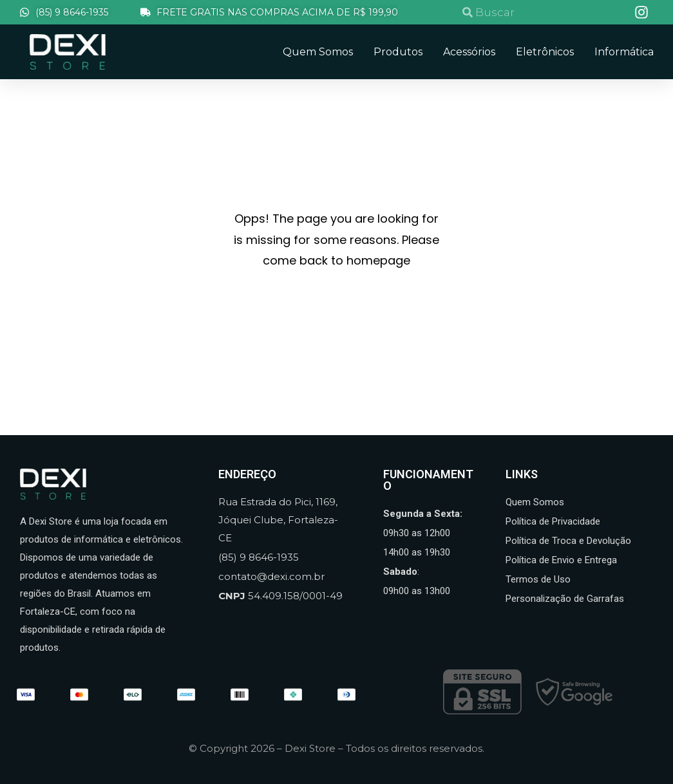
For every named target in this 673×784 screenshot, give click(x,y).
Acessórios (469, 52)
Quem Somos (318, 52)
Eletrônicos (545, 52)
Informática (624, 52)
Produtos (398, 52)
